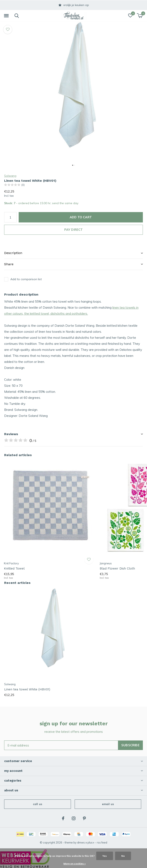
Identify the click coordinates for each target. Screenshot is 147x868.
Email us (108, 804)
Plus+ (91, 842)
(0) (23, 185)
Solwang (10, 176)
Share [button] (9, 264)
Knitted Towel (14, 568)
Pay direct (74, 230)
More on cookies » (75, 864)
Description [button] (13, 253)
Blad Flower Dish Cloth (117, 568)
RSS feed (102, 842)
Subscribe (130, 745)
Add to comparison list (26, 279)
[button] (6, 16)
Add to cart (81, 217)
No (123, 856)
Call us (38, 804)
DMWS (81, 842)
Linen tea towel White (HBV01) (27, 689)
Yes (105, 856)
